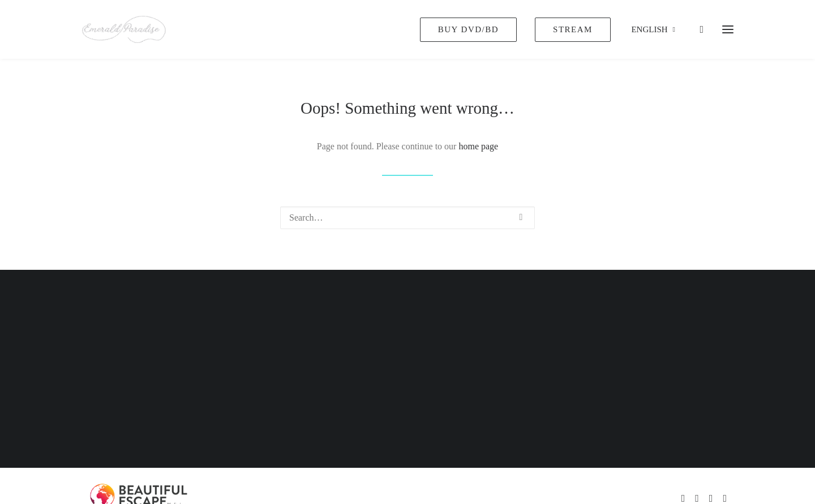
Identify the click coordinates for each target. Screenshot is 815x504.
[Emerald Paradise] (124, 29)
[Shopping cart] (696, 29)
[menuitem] (472, 29)
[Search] (407, 218)
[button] (521, 217)
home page (478, 146)
